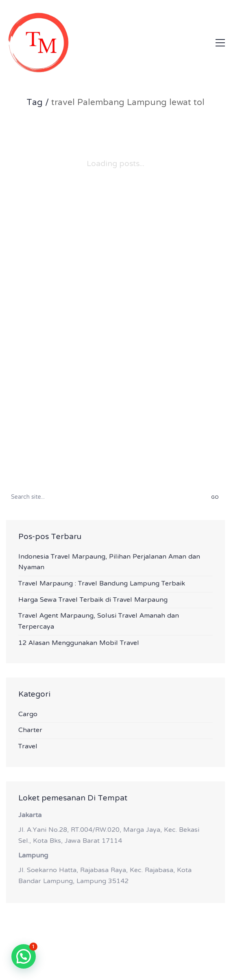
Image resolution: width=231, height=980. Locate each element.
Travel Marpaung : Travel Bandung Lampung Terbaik (102, 584)
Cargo (28, 715)
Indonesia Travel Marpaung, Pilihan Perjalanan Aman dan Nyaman (109, 562)
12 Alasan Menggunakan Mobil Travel (79, 643)
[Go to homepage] (38, 43)
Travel (28, 747)
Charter (30, 731)
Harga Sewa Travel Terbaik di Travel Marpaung (93, 600)
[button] (220, 43)
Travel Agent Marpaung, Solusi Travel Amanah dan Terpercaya (99, 622)
